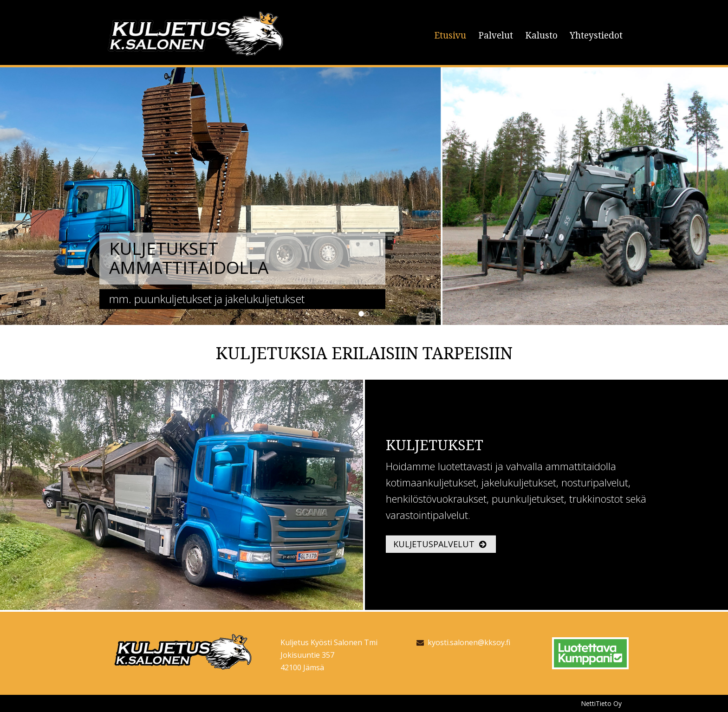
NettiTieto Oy (601, 703)
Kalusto (541, 36)
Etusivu (450, 36)
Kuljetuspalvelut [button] (440, 544)
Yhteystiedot (596, 36)
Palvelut (496, 36)
